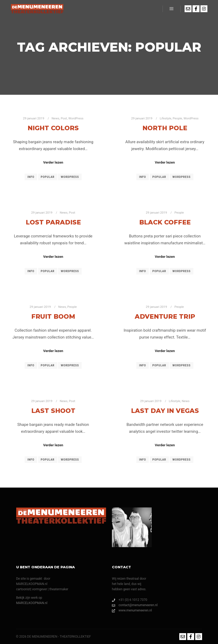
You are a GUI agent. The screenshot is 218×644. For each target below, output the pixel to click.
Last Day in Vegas (165, 411)
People (177, 118)
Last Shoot (53, 411)
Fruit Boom (53, 316)
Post (64, 118)
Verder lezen (53, 162)
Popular (48, 177)
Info (31, 177)
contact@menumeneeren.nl (135, 605)
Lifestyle (165, 118)
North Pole (165, 128)
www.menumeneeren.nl (132, 610)
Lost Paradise (53, 222)
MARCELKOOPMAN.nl (32, 603)
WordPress (76, 118)
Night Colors (53, 128)
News (55, 118)
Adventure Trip (165, 316)
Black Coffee (165, 222)
